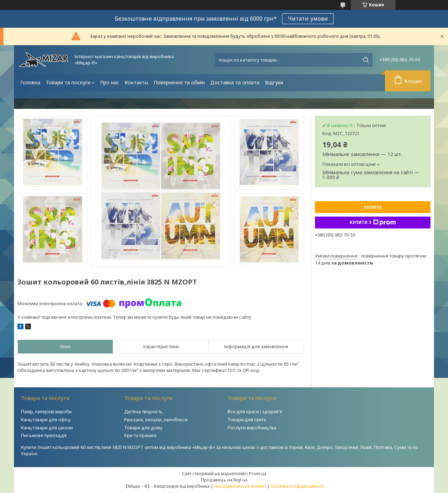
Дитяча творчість (143, 411)
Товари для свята (247, 420)
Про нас (110, 82)
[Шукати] (366, 60)
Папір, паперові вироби (46, 411)
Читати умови (308, 19)
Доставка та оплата (235, 82)
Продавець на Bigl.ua (224, 480)
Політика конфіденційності (297, 486)
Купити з (373, 223)
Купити (373, 207)
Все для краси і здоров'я (255, 411)
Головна (30, 82)
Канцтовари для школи (47, 428)
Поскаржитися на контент (240, 486)
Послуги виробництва (252, 428)
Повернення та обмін (179, 82)
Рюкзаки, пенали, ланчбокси (156, 420)
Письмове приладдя (44, 435)
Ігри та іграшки (140, 435)
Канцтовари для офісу (46, 420)
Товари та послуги (68, 82)
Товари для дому (143, 428)
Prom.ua (258, 473)
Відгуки (274, 82)
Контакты (136, 82)
